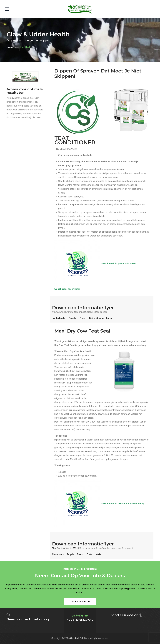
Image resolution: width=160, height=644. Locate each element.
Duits (94, 318)
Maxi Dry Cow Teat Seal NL (66, 548)
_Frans (83, 318)
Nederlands (59, 318)
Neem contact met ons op (28, 619)
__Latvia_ (111, 318)
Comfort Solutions (80, 638)
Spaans (102, 318)
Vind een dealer (125, 615)
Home (10, 47)
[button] (80, 601)
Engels (73, 318)
